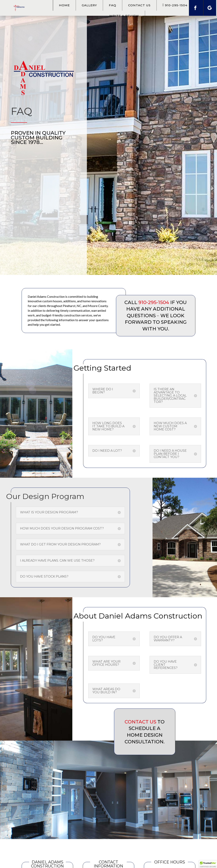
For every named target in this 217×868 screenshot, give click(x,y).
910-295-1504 (154, 302)
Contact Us (139, 5)
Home (64, 5)
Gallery (89, 5)
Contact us (140, 722)
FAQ (113, 5)
